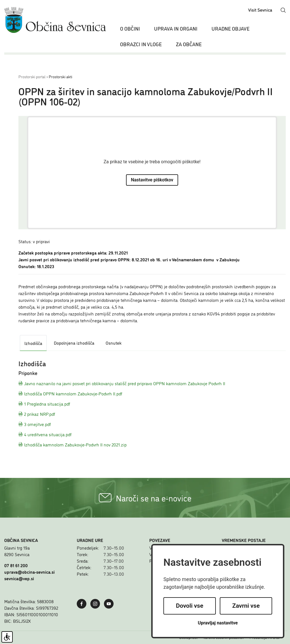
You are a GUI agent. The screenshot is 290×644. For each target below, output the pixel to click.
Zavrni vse (246, 606)
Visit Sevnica (260, 10)
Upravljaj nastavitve (218, 623)
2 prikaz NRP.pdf (37, 414)
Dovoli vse (189, 606)
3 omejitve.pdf (35, 424)
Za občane (189, 44)
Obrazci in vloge (141, 44)
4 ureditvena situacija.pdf (45, 434)
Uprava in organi (176, 28)
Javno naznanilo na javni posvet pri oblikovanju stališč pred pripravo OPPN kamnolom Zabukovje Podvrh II (122, 383)
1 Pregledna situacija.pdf (44, 404)
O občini (130, 28)
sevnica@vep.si (19, 578)
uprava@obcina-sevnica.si (29, 572)
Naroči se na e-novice (145, 498)
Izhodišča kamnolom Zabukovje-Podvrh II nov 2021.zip (72, 444)
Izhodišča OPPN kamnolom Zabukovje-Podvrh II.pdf (70, 393)
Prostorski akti (60, 76)
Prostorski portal (32, 76)
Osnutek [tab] (114, 343)
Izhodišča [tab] (33, 343)
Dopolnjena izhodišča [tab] (74, 343)
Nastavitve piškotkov (152, 180)
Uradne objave (231, 28)
